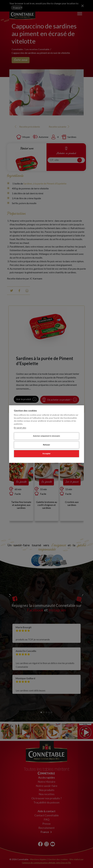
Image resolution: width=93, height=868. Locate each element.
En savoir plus (20, 428)
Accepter (47, 454)
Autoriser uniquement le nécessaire (46, 436)
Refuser (46, 445)
